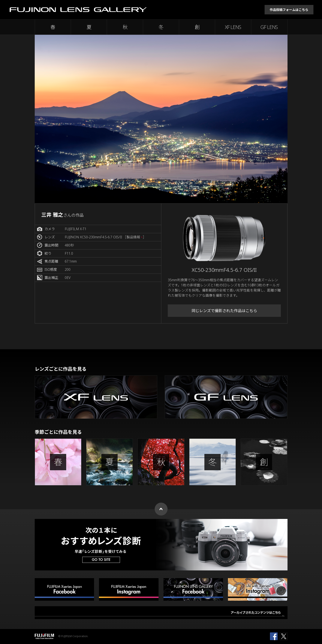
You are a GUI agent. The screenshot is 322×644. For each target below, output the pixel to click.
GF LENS (269, 27)
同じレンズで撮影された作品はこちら (224, 311)
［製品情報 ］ (135, 237)
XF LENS (233, 27)
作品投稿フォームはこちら (289, 10)
